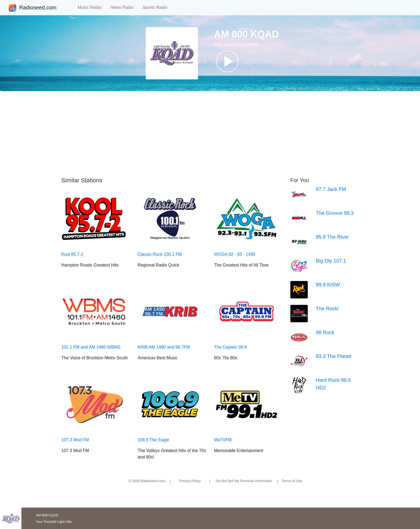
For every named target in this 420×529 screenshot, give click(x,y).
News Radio (124, 7)
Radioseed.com (38, 8)
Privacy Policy (190, 481)
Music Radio (92, 7)
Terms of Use (292, 481)
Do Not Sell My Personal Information (244, 481)
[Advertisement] (210, 134)
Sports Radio (157, 7)
